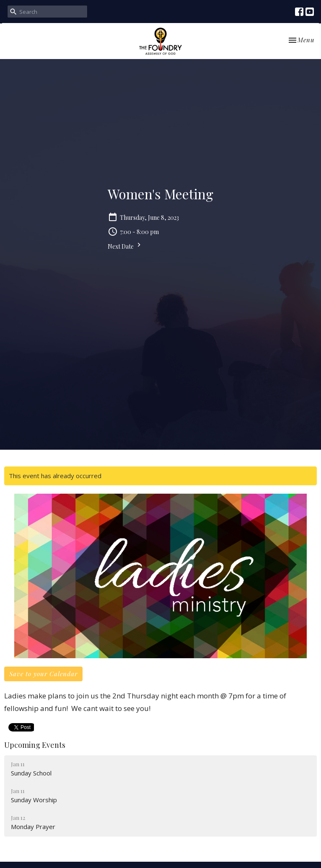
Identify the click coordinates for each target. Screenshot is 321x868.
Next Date (125, 246)
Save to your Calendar (43, 674)
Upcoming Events (35, 745)
